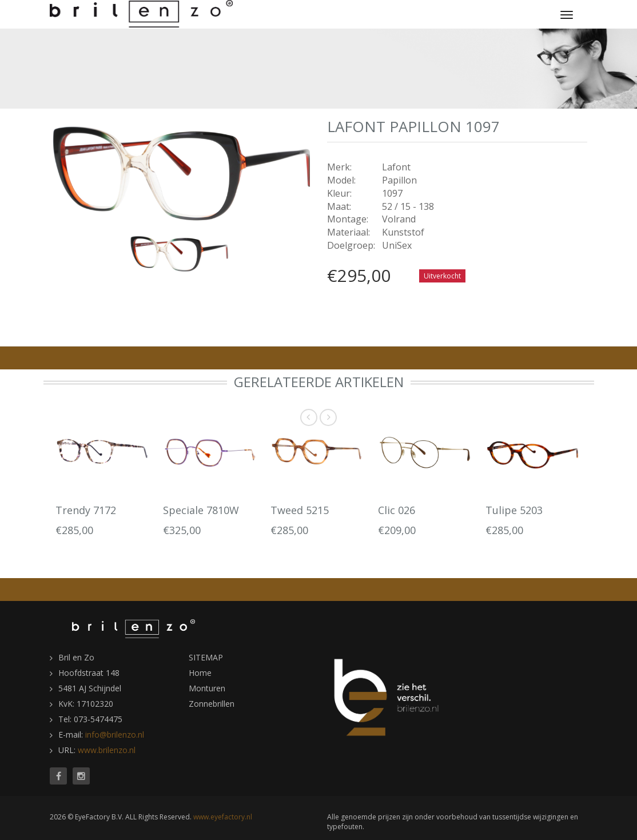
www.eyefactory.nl (223, 817)
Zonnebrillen (212, 704)
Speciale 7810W (201, 510)
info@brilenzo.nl (115, 734)
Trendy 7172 (86, 510)
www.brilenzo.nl (107, 750)
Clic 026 (397, 510)
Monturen (207, 688)
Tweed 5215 (300, 510)
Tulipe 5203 (514, 510)
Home (200, 673)
